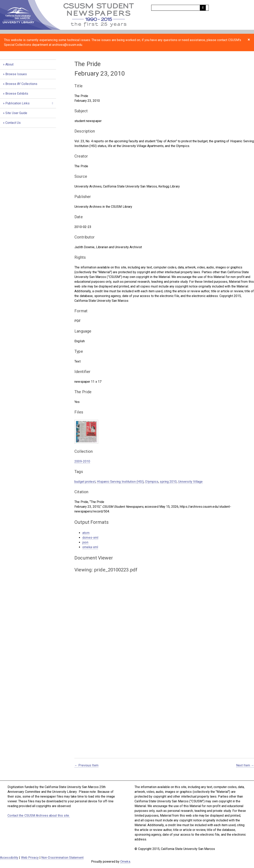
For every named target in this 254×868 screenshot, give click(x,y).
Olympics (152, 482)
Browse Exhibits (17, 94)
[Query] (180, 8)
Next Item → (245, 765)
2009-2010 (82, 461)
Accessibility (9, 858)
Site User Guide (16, 113)
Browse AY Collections (21, 84)
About (10, 64)
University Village (190, 482)
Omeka (125, 862)
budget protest (85, 482)
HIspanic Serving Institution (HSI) (120, 482)
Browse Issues (16, 74)
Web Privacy (30, 858)
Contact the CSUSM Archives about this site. (39, 816)
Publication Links (17, 103)
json (85, 542)
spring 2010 (168, 482)
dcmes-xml (90, 538)
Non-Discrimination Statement (62, 858)
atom (86, 533)
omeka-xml (90, 547)
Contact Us (13, 123)
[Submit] (203, 8)
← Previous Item (86, 765)
